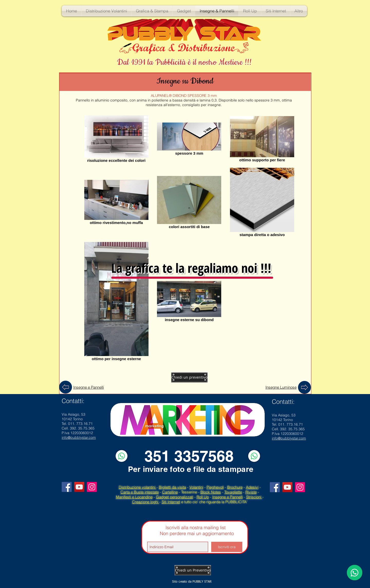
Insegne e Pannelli (228, 497)
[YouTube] (79, 487)
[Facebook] (67, 487)
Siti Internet (171, 502)
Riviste (251, 492)
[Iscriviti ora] (227, 547)
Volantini (196, 487)
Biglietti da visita (172, 487)
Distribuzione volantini (138, 487)
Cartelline (170, 492)
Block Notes (211, 492)
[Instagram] (92, 487)
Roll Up (203, 497)
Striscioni (254, 497)
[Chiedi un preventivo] (189, 377)
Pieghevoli (215, 487)
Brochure (235, 487)
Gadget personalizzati (175, 497)
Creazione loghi (146, 502)
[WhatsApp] (122, 456)
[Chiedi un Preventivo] (193, 570)
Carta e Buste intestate (140, 492)
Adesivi (252, 487)
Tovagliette (233, 492)
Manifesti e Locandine (134, 497)
